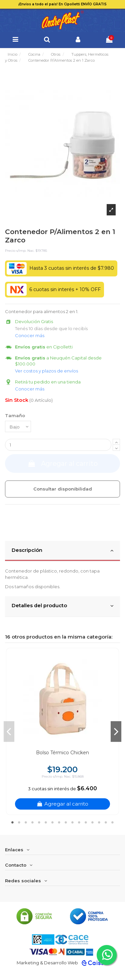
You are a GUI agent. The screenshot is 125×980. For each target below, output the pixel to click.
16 (113, 822)
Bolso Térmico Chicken (62, 753)
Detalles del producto (63, 606)
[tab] (62, 551)
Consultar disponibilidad (63, 489)
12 (86, 822)
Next (116, 731)
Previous (9, 731)
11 (79, 822)
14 (99, 822)
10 (73, 822)
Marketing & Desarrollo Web (47, 963)
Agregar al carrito (62, 463)
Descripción (63, 551)
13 (93, 822)
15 (106, 822)
